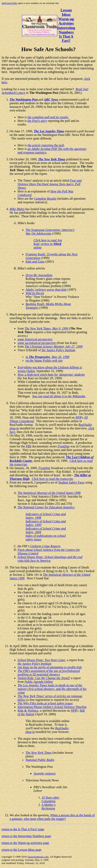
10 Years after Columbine (50, 799)
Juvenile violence (45, 773)
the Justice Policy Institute (58, 350)
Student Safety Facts (71, 482)
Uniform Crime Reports (45, 546)
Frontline (64, 446)
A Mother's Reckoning (48, 807)
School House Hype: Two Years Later (42, 660)
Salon (31, 371)
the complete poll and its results (48, 117)
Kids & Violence (28, 711)
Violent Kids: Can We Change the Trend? (44, 678)
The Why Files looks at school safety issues (45, 703)
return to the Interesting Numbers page (26, 836)
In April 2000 (18, 646)
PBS (29, 446)
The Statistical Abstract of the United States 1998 (49, 493)
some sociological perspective (37, 343)
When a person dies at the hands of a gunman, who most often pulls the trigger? (52, 817)
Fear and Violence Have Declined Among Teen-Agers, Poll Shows (50, 184)
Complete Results (45, 199)
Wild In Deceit (35, 293)
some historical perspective (35, 339)
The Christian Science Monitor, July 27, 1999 (54, 346)
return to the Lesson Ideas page (21, 850)
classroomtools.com (38, 857)
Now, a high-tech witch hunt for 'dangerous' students (51, 375)
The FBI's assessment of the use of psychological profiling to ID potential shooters (49, 673)
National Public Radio (40, 760)
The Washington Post (24, 100)
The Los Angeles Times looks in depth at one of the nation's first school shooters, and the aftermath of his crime (52, 689)
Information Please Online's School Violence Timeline (52, 707)
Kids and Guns (35, 262)
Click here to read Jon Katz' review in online (48, 244)
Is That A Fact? (66, 39)
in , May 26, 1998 (47, 357)
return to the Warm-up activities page (25, 843)
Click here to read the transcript (52, 479)
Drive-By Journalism (39, 275)
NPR (78, 417)
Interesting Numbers (66, 30)
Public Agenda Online (39, 682)
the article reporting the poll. (46, 145)
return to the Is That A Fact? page (23, 829)
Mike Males (17, 209)
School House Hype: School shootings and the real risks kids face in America (50, 559)
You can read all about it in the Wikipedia (59, 396)
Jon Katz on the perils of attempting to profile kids (50, 667)
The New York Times (52, 159)
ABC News (51, 100)
